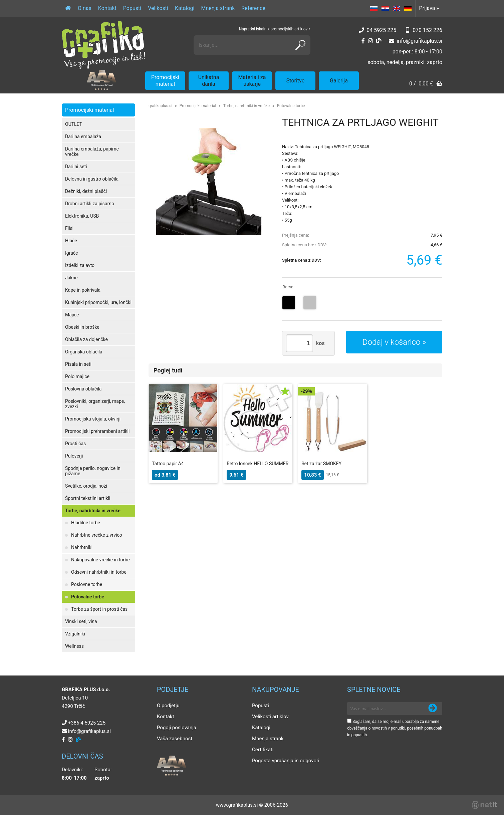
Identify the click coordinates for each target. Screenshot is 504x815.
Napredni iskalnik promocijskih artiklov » (275, 29)
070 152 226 (427, 30)
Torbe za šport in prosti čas (99, 609)
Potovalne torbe (88, 597)
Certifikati (263, 750)
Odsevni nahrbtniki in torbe (99, 572)
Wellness (74, 646)
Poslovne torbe (87, 584)
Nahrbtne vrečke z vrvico (97, 535)
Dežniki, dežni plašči (86, 191)
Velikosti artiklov (270, 717)
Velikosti (158, 8)
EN (397, 8)
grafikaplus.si (160, 106)
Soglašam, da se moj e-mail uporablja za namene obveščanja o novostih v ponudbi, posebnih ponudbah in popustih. (395, 728)
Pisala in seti (78, 364)
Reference (253, 8)
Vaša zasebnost (175, 739)
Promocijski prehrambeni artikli (97, 431)
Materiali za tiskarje (252, 81)
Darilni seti (76, 167)
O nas (85, 8)
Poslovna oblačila (83, 389)
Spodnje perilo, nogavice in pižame (93, 471)
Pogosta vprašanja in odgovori (286, 761)
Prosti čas (75, 444)
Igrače (72, 253)
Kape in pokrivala (83, 290)
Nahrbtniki (82, 547)
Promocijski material (165, 81)
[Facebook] (363, 41)
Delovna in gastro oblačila (92, 179)
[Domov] (68, 8)
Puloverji (74, 456)
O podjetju (168, 706)
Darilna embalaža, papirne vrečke (92, 152)
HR (385, 8)
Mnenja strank (218, 8)
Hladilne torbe (86, 523)
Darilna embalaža (83, 137)
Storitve (295, 81)
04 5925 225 (381, 30)
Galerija (339, 81)
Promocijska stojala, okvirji (93, 419)
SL (374, 8)
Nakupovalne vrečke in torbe (100, 560)
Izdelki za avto (80, 265)
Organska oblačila (84, 352)
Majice (72, 315)
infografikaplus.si (419, 41)
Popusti (132, 8)
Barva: (288, 287)
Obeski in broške (82, 327)
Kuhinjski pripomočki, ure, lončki (98, 302)
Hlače (71, 241)
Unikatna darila (209, 81)
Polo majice (77, 376)
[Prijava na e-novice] (433, 709)
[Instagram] (370, 41)
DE (408, 8)
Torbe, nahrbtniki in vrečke (93, 511)
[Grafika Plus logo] (103, 45)
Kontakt (107, 8)
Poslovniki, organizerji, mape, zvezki (95, 404)
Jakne (71, 278)
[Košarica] (426, 84)
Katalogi (185, 8)
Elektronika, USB (82, 216)
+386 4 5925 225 (87, 723)
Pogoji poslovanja (177, 728)
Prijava (429, 8)
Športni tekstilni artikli (88, 498)
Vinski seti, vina (81, 621)
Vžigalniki (75, 634)
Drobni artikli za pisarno (90, 204)
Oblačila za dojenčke (86, 339)
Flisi (69, 228)
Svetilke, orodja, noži (86, 486)
